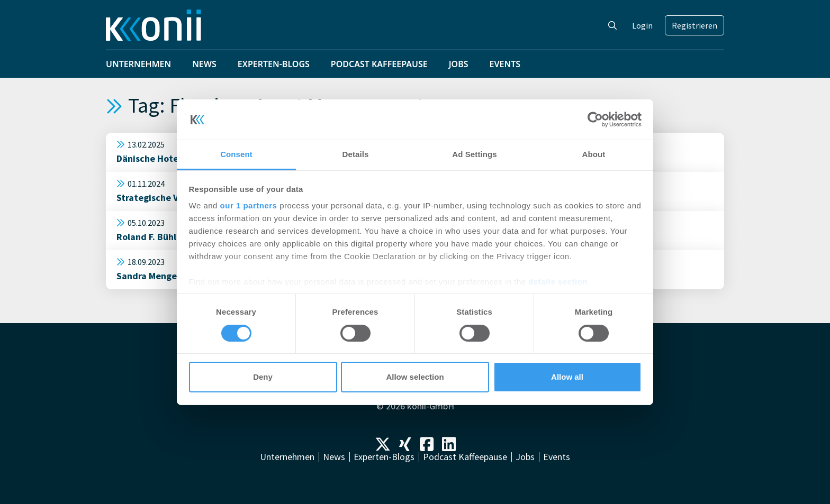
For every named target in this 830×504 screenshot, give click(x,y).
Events (505, 64)
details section (558, 282)
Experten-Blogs (274, 64)
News (204, 64)
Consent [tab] (236, 154)
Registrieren (694, 25)
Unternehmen (138, 64)
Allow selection (415, 377)
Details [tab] (356, 154)
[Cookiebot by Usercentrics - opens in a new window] (595, 120)
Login (642, 25)
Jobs (459, 64)
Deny (263, 377)
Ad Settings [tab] (474, 154)
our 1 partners (249, 205)
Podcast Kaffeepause (379, 64)
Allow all (567, 377)
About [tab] (594, 154)
